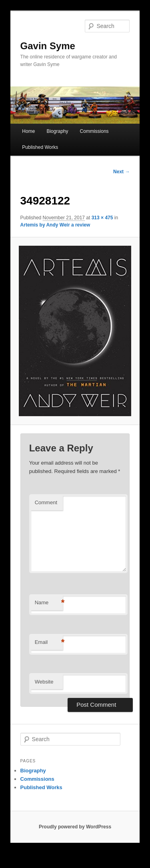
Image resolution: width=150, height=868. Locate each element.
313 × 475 (102, 218)
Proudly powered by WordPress (75, 827)
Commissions (94, 131)
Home (28, 131)
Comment (46, 502)
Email (49, 642)
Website (44, 682)
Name (49, 603)
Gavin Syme (48, 46)
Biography (57, 131)
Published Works (40, 147)
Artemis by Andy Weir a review (55, 225)
